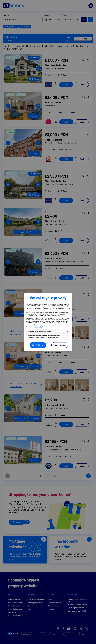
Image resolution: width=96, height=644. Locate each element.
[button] (48, 331)
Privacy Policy (38, 327)
